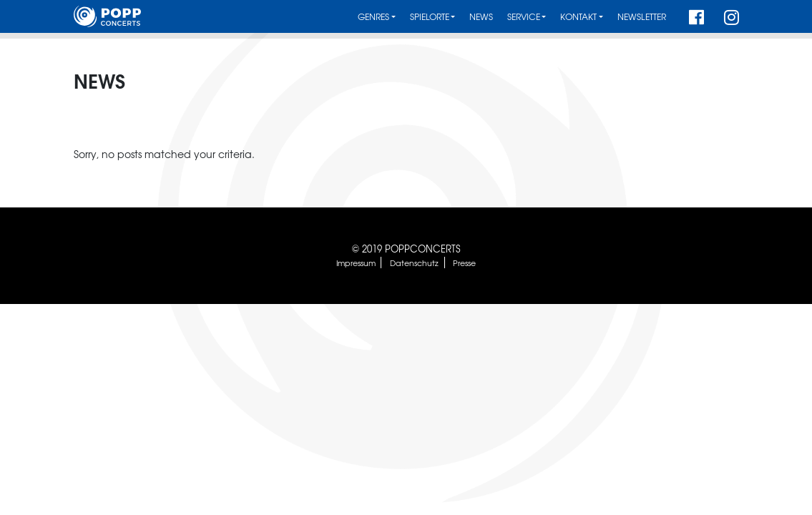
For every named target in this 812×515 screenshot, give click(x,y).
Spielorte (430, 17)
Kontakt (578, 17)
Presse (464, 263)
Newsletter (642, 17)
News (481, 17)
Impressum (356, 263)
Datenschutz (414, 263)
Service (524, 17)
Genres (373, 17)
